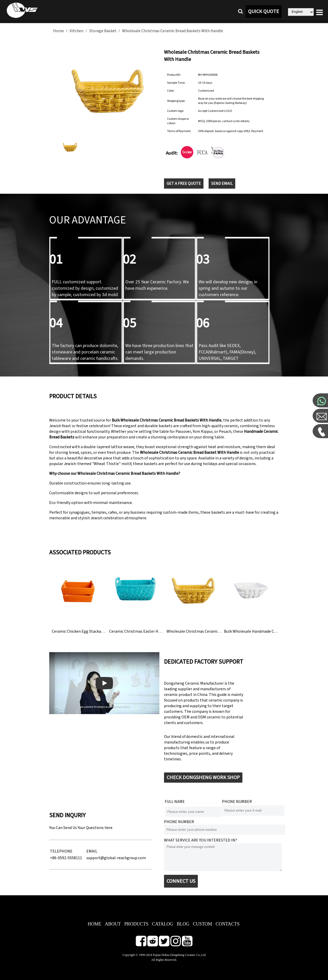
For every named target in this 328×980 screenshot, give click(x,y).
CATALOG (163, 924)
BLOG (183, 924)
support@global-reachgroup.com (116, 858)
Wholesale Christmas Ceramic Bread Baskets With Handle (172, 31)
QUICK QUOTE (264, 12)
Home (58, 31)
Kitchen (76, 31)
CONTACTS (228, 924)
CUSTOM (203, 924)
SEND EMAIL (222, 184)
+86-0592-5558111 (66, 858)
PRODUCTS (136, 924)
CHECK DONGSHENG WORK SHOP (203, 778)
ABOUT (113, 924)
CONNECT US (181, 881)
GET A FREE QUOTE (184, 184)
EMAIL (92, 851)
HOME (94, 924)
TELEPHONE (61, 851)
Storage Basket (103, 31)
